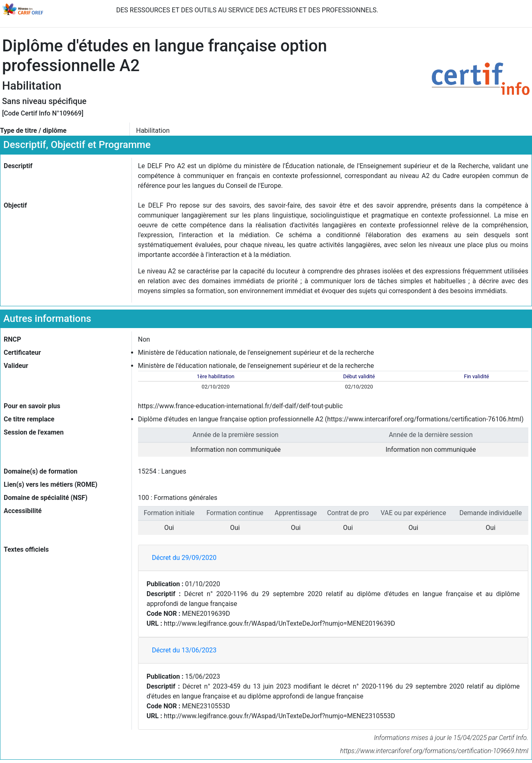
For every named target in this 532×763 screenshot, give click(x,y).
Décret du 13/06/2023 (184, 650)
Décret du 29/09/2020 (184, 558)
